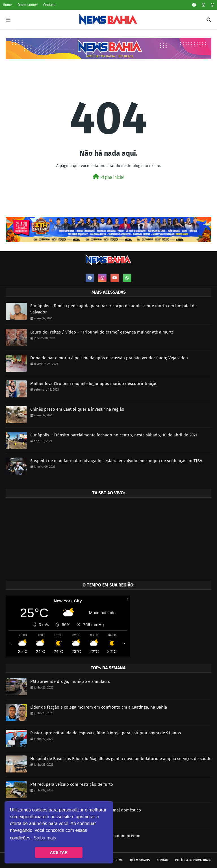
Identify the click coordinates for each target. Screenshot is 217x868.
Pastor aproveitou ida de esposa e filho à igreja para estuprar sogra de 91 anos (106, 733)
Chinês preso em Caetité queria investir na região (77, 409)
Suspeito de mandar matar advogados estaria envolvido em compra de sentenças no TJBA (116, 461)
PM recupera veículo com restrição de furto (72, 784)
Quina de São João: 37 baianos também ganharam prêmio (85, 836)
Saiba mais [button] (45, 838)
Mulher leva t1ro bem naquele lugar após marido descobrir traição (94, 384)
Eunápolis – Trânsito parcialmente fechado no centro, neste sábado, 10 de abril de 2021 (114, 435)
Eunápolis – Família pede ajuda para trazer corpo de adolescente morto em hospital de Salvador (113, 309)
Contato (49, 5)
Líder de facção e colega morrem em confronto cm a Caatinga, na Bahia (99, 707)
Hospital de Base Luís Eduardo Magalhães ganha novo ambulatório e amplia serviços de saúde (121, 759)
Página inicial (108, 177)
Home (7, 5)
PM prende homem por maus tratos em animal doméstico (86, 810)
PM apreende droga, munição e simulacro (70, 681)
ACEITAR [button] (59, 852)
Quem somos (28, 5)
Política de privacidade (193, 860)
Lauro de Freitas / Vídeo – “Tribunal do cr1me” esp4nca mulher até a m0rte (102, 332)
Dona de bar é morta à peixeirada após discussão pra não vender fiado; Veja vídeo (109, 358)
